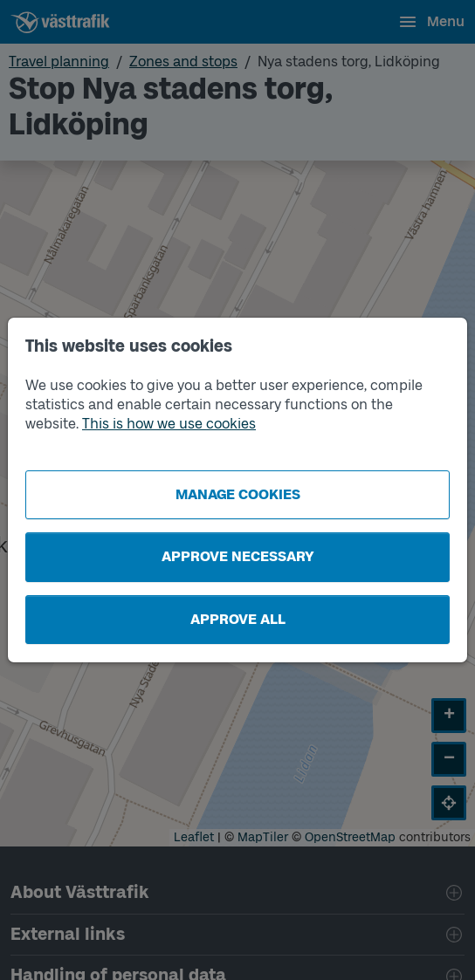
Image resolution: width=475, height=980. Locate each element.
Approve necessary (238, 556)
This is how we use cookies (169, 424)
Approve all (238, 619)
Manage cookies (238, 494)
